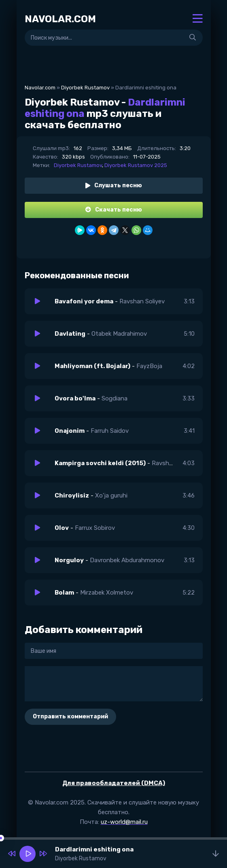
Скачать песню (114, 210)
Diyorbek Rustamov (85, 88)
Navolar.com (40, 88)
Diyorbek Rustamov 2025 (136, 165)
